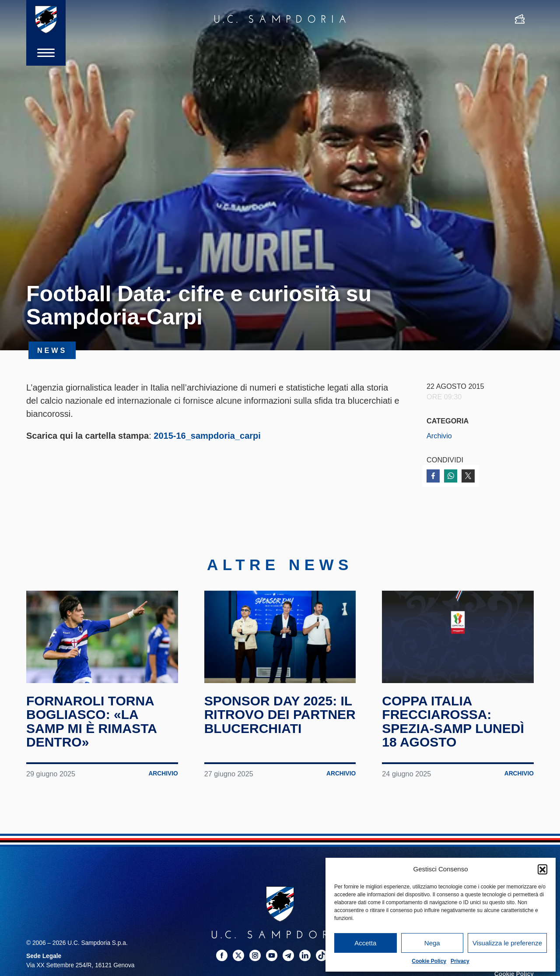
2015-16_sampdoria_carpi (207, 436)
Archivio (439, 436)
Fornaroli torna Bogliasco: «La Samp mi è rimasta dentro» (91, 722)
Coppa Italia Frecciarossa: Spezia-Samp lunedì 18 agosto (453, 722)
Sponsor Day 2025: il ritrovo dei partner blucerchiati (280, 715)
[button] (542, 869)
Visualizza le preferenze (507, 943)
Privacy (460, 961)
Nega (432, 943)
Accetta (365, 943)
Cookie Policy (429, 961)
